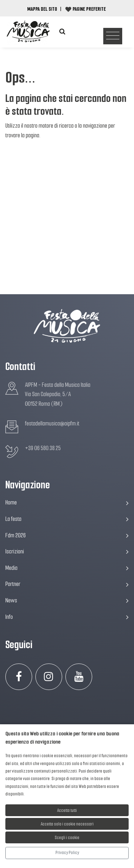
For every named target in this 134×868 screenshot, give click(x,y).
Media (67, 568)
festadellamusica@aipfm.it (52, 423)
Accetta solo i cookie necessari (67, 824)
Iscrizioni (67, 551)
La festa (67, 519)
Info (67, 617)
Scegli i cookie (67, 837)
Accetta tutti (67, 810)
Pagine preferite (89, 9)
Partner (67, 584)
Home (67, 502)
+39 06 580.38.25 (43, 448)
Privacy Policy (67, 852)
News (67, 600)
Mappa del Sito (42, 9)
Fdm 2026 (67, 535)
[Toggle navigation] (113, 36)
